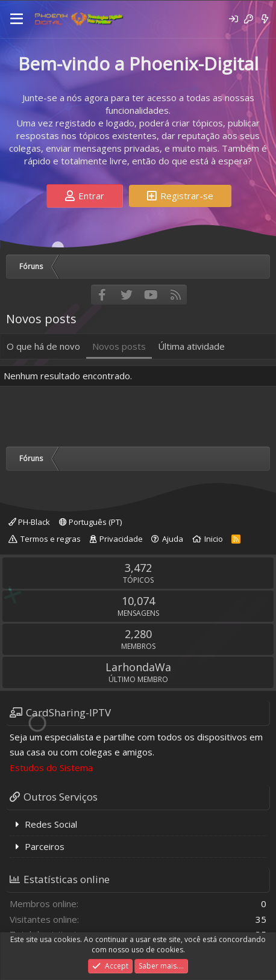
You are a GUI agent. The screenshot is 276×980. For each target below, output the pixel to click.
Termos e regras (51, 539)
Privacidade (121, 539)
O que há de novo (43, 346)
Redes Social (51, 824)
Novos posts (119, 346)
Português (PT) (90, 522)
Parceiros (45, 846)
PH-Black (29, 522)
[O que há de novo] (265, 19)
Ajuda (173, 539)
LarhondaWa (138, 667)
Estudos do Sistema (51, 768)
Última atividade (191, 346)
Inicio (214, 539)
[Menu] (17, 19)
